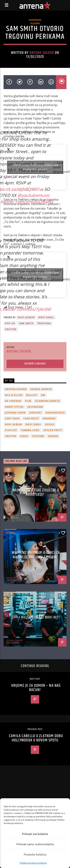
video (24, 436)
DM (43, 395)
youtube (38, 436)
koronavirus (55, 413)
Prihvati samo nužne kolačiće (35, 844)
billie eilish (14, 395)
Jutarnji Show (15, 413)
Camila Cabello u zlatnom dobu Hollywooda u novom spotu (36, 738)
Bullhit (32, 395)
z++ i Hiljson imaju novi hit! (36, 617)
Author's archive (35, 364)
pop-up (10, 323)
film (28, 401)
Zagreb (53, 436)
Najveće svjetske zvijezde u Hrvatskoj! (36, 492)
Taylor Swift (53, 430)
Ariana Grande (41, 389)
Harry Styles (14, 407)
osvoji (50, 424)
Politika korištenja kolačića (33, 863)
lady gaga (12, 418)
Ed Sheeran (13, 401)
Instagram (35, 407)
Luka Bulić (31, 418)
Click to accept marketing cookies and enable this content (35, 167)
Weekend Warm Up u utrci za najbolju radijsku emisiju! (36, 555)
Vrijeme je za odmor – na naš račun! (36, 688)
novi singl (46, 317)
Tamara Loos (30, 430)
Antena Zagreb (42, 53)
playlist (11, 430)
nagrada (49, 418)
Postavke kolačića (35, 854)
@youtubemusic (34, 195)
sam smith (26, 323)
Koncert (35, 413)
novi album (26, 317)
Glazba (35, 23)
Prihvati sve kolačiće (35, 834)
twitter (11, 329)
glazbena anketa (48, 401)
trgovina (44, 323)
